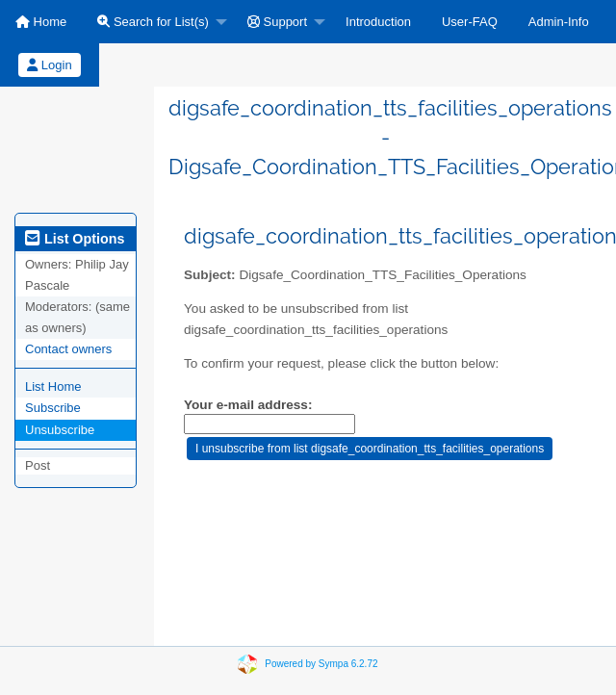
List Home (53, 386)
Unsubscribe (60, 430)
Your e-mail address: (248, 405)
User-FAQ (470, 22)
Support (277, 22)
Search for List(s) (153, 22)
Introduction (378, 22)
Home (41, 22)
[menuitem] (41, 22)
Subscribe (53, 408)
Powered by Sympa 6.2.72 (321, 664)
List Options (75, 239)
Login (49, 65)
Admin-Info (559, 22)
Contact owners (68, 349)
